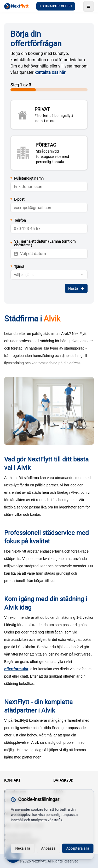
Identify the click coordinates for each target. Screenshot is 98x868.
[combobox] (49, 275)
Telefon (18, 220)
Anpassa (48, 848)
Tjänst (17, 267)
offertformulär (16, 669)
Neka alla (23, 848)
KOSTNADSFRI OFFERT (56, 6)
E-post (18, 199)
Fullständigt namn (27, 178)
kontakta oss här (50, 72)
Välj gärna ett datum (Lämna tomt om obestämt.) (43, 243)
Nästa (76, 288)
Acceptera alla (78, 848)
